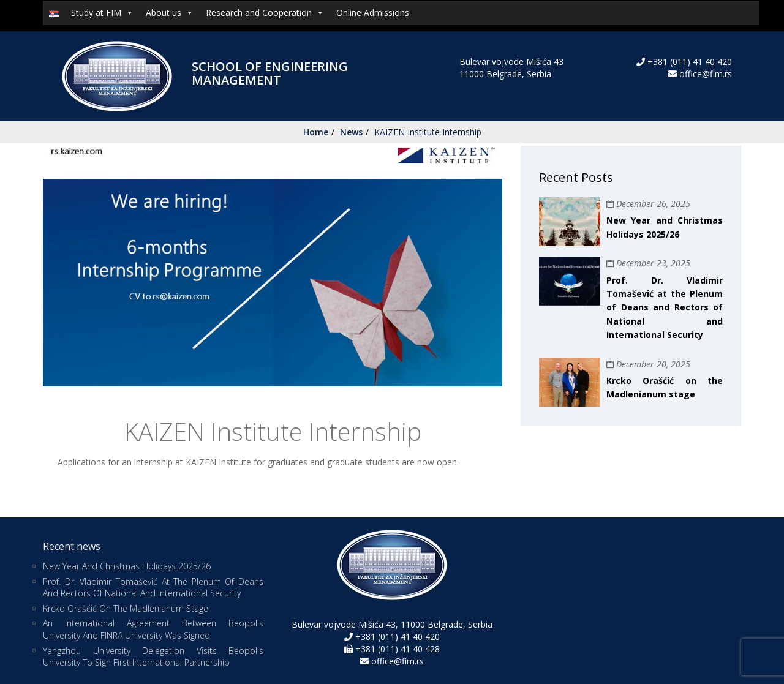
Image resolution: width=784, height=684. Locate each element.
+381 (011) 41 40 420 (688, 62)
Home (316, 132)
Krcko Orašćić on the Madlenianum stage (126, 608)
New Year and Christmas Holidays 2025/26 (127, 566)
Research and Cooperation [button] (265, 13)
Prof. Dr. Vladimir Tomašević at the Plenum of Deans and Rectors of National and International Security (665, 308)
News (351, 132)
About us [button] (170, 13)
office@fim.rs (706, 74)
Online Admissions (373, 13)
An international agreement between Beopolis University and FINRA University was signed (153, 629)
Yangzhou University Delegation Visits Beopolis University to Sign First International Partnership (153, 657)
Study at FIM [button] (102, 13)
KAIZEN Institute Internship (428, 132)
